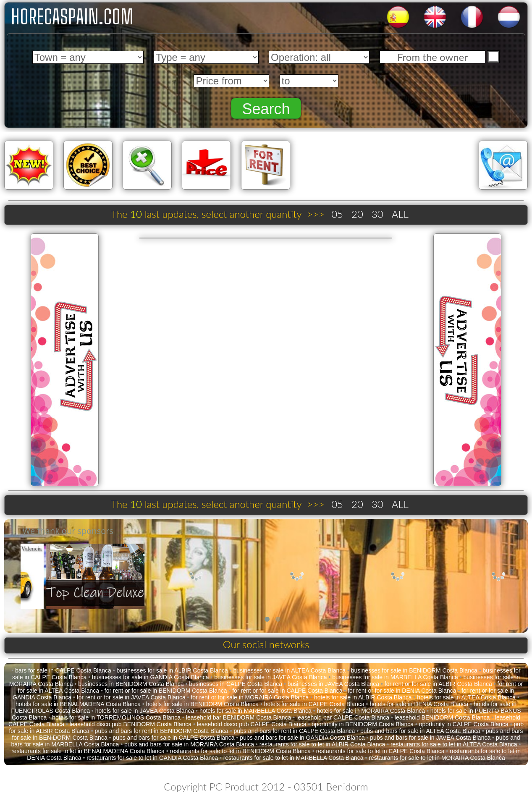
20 (357, 214)
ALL (400, 214)
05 (337, 214)
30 (377, 214)
